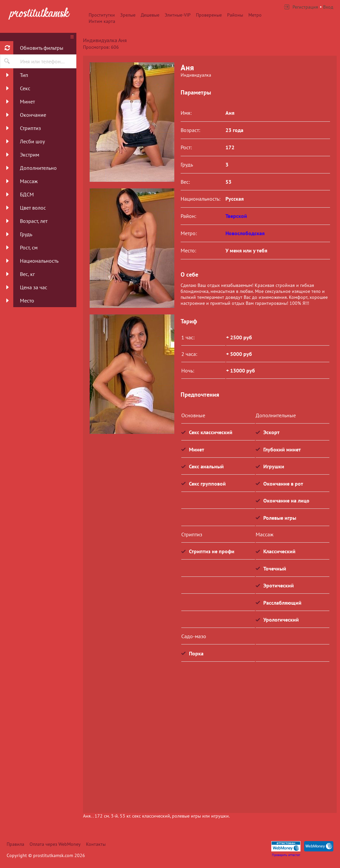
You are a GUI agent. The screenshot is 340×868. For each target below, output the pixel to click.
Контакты (96, 844)
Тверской (236, 216)
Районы (235, 15)
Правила (15, 844)
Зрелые (128, 15)
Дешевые (150, 15)
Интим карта (102, 21)
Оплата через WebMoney (55, 844)
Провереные (209, 15)
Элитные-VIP (178, 15)
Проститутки (102, 15)
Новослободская (245, 233)
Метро (255, 15)
